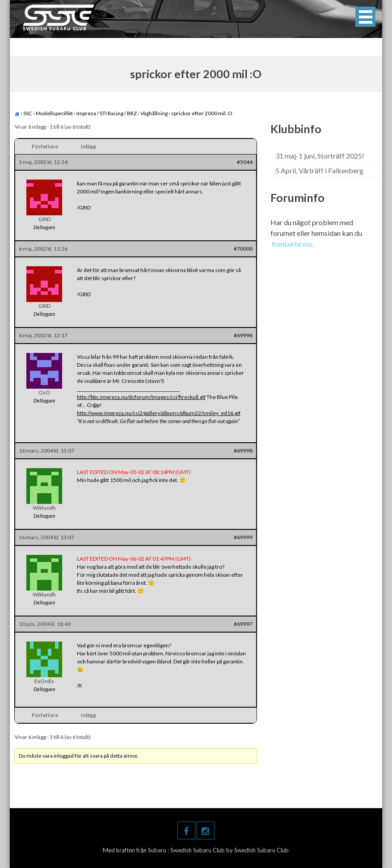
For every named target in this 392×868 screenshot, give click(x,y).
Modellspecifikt (54, 113)
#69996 (243, 335)
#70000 (243, 249)
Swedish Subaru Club (198, 850)
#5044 (245, 162)
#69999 (243, 537)
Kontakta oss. (293, 244)
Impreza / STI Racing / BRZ (107, 113)
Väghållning (154, 113)
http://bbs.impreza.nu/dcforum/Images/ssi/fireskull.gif (141, 397)
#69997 (243, 624)
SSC (28, 113)
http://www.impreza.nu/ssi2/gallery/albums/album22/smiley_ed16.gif (159, 413)
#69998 (243, 451)
